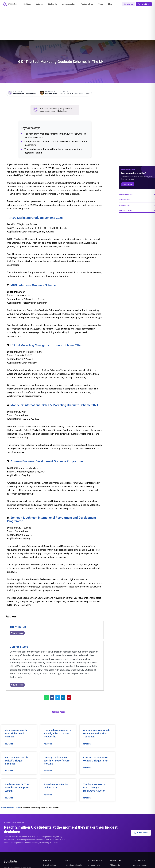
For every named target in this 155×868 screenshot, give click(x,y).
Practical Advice (14, 808)
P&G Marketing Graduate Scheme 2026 (37, 218)
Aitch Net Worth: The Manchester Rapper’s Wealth (17, 788)
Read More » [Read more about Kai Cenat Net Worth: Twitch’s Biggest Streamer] (10, 771)
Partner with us (144, 4)
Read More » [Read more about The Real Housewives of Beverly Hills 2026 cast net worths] (49, 744)
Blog (110, 4)
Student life (54, 4)
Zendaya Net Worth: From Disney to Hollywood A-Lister (94, 788)
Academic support (140, 865)
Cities (102, 4)
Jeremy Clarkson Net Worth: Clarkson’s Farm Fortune (57, 761)
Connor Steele (19, 647)
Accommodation (70, 4)
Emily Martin (18, 627)
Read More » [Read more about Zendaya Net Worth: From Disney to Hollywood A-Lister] (88, 798)
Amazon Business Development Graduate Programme (47, 461)
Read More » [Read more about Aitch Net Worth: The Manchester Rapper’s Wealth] (10, 798)
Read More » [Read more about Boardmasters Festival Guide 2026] (49, 795)
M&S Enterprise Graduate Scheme (33, 285)
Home (4, 808)
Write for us (128, 4)
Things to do (115, 865)
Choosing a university (74, 865)
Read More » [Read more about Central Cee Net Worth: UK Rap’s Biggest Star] (88, 768)
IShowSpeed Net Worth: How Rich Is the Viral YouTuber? (97, 734)
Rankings (28, 4)
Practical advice (88, 4)
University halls (94, 865)
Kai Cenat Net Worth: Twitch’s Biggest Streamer (17, 761)
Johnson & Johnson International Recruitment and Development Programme (52, 519)
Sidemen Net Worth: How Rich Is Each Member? (16, 734)
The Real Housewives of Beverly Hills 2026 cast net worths (58, 734)
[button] (46, 698)
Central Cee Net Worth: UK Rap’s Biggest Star (96, 759)
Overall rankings (49, 865)
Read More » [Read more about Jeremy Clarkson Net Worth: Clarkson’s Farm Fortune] (49, 771)
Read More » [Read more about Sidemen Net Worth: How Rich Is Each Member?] (10, 744)
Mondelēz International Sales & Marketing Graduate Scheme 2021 (54, 405)
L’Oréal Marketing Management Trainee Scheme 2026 (46, 345)
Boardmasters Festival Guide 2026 (57, 786)
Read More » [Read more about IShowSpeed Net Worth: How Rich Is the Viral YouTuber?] (88, 744)
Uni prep (40, 4)
